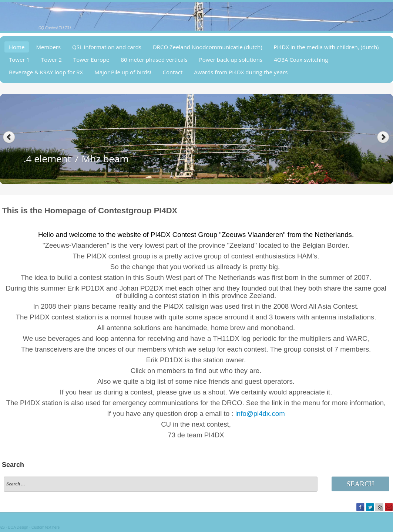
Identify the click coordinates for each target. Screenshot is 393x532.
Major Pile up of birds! (123, 72)
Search (360, 484)
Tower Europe (91, 60)
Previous (9, 137)
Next (384, 137)
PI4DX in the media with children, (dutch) (326, 47)
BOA (12, 527)
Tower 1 (19, 60)
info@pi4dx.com (260, 414)
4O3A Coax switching (301, 60)
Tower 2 (51, 60)
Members (48, 47)
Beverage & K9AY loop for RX (46, 72)
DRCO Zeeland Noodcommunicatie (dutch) (208, 47)
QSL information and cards (107, 47)
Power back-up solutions (231, 60)
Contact (172, 72)
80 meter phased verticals (154, 60)
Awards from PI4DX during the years (241, 72)
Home (17, 47)
